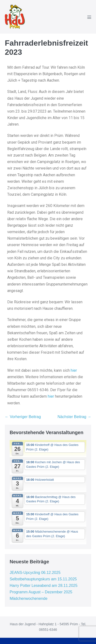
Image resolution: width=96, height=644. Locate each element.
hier (74, 370)
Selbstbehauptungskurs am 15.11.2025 (43, 579)
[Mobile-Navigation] (89, 17)
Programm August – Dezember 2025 (41, 592)
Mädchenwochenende (29, 598)
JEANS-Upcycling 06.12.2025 (35, 573)
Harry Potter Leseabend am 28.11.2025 (44, 586)
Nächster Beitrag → (74, 417)
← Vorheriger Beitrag (23, 417)
